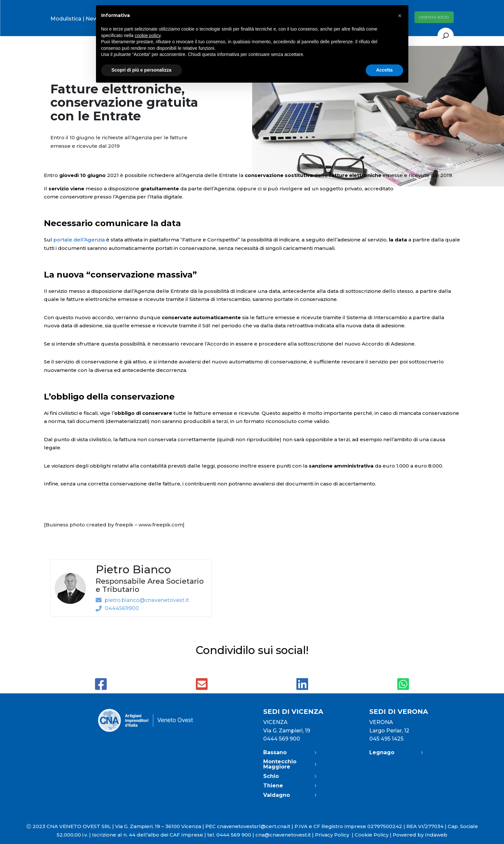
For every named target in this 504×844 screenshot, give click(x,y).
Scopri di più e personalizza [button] (142, 70)
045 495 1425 (386, 739)
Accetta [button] (384, 70)
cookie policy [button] (148, 35)
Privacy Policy (335, 835)
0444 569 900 (282, 739)
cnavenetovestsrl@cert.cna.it (254, 826)
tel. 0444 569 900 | (231, 835)
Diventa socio (434, 17)
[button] (400, 16)
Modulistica (66, 19)
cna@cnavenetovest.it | (285, 835)
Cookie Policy (372, 835)
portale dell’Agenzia (79, 240)
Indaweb (436, 835)
